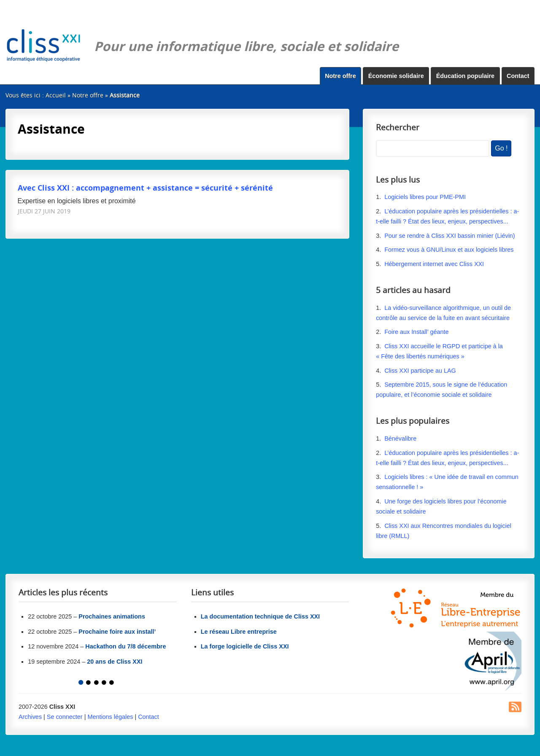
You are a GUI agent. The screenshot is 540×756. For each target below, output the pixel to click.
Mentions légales (110, 717)
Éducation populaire (465, 76)
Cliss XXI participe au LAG (420, 371)
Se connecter (65, 717)
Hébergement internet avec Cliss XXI (434, 264)
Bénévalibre (400, 439)
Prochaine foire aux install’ (117, 632)
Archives (30, 717)
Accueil (56, 95)
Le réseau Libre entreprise (239, 632)
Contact (518, 76)
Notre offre (340, 76)
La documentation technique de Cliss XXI (260, 616)
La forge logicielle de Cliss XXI (245, 646)
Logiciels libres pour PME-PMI (425, 197)
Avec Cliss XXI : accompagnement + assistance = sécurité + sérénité (145, 187)
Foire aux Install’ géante (416, 332)
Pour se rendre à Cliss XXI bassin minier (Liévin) (450, 236)
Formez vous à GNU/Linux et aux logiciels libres (449, 250)
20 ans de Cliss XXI (115, 662)
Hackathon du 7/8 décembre (126, 646)
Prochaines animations (112, 616)
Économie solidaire (396, 76)
